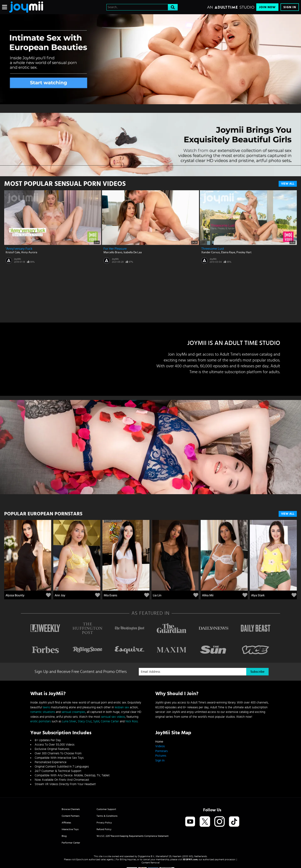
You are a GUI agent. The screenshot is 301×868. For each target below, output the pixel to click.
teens (46, 707)
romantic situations (43, 712)
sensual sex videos (113, 717)
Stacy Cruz (85, 721)
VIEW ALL (288, 514)
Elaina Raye (228, 252)
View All (288, 184)
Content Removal (151, 863)
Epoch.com (82, 859)
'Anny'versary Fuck (19, 249)
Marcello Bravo (113, 252)
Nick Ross (132, 721)
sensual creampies (73, 712)
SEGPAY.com (190, 859)
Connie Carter (110, 721)
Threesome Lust (213, 249)
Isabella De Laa (133, 252)
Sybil (96, 721)
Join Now (267, 7)
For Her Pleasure (115, 249)
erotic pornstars (41, 721)
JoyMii (17, 259)
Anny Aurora (29, 252)
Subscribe (257, 672)
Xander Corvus (211, 252)
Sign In (290, 7)
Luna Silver (69, 721)
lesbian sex (122, 707)
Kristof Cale (13, 252)
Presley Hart (244, 252)
